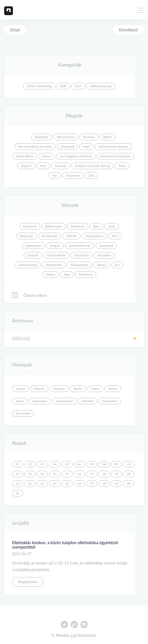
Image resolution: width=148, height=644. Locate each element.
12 (30, 474)
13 (42, 474)
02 (30, 464)
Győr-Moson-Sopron (113, 146)
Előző (15, 30)
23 (42, 483)
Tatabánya (81, 255)
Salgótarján (33, 246)
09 (116, 464)
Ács (118, 265)
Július (20, 401)
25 (67, 483)
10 (129, 464)
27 (92, 483)
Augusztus (40, 401)
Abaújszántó (80, 265)
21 (18, 483)
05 (67, 464)
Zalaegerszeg (28, 265)
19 (116, 474)
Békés (108, 137)
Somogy (61, 166)
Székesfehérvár (79, 246)
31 (18, 493)
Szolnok (33, 255)
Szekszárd (106, 246)
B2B (63, 86)
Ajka (67, 274)
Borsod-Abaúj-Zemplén (35, 146)
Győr (112, 226)
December (23, 413)
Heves (46, 156)
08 (104, 464)
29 (116, 483)
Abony (102, 265)
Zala (91, 175)
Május (95, 389)
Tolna (122, 166)
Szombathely (56, 255)
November (110, 401)
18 (104, 474)
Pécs (115, 236)
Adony (50, 274)
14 (55, 474)
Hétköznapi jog (101, 86)
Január (20, 389)
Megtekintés (28, 582)
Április (78, 389)
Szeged (55, 246)
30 (129, 483)
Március (59, 389)
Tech (78, 86)
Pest (43, 166)
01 (18, 464)
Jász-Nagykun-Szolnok (76, 156)
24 (55, 483)
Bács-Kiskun (66, 137)
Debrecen (77, 226)
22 (30, 483)
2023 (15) (21, 338)
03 (42, 464)
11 (18, 474)
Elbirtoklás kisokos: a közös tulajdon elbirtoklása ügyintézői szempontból (65, 545)
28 (104, 483)
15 (67, 474)
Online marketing (39, 86)
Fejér (86, 146)
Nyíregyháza (94, 236)
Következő (128, 30)
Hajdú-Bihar (25, 156)
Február (39, 389)
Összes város (29, 295)
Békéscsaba (54, 226)
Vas (55, 175)
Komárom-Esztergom (116, 156)
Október (87, 401)
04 (55, 464)
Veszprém (73, 175)
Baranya (89, 137)
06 (80, 464)
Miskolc (72, 236)
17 (92, 474)
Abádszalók (54, 265)
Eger (97, 226)
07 (92, 464)
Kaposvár (27, 236)
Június (113, 389)
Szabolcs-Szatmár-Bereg (92, 166)
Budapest (42, 137)
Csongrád (67, 146)
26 (80, 483)
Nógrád (26, 166)
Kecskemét (50, 236)
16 (80, 474)
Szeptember (65, 401)
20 (129, 474)
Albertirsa (86, 274)
